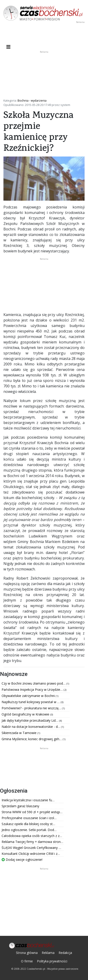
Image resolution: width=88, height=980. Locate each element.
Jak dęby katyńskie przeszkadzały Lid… (30, 720)
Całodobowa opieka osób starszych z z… (32, 836)
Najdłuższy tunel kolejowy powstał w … (31, 702)
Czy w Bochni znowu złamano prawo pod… (34, 683)
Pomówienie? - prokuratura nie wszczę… (32, 708)
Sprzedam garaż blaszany (20, 806)
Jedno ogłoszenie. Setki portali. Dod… (29, 830)
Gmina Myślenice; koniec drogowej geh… (32, 739)
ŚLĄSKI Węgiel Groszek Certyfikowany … (31, 848)
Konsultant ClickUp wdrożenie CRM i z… (31, 854)
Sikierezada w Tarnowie (19, 733)
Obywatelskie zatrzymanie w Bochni (29, 696)
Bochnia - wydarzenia (32, 100)
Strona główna (27, 953)
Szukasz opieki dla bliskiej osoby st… (28, 824)
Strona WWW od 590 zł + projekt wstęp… (32, 812)
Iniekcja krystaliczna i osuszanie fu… (28, 800)
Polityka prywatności (52, 961)
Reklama (48, 953)
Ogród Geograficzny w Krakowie (26, 714)
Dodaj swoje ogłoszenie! (22, 860)
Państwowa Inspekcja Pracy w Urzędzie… (33, 690)
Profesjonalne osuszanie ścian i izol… (29, 818)
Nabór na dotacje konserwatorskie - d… (31, 727)
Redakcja (65, 953)
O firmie (27, 961)
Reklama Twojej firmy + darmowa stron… (32, 842)
